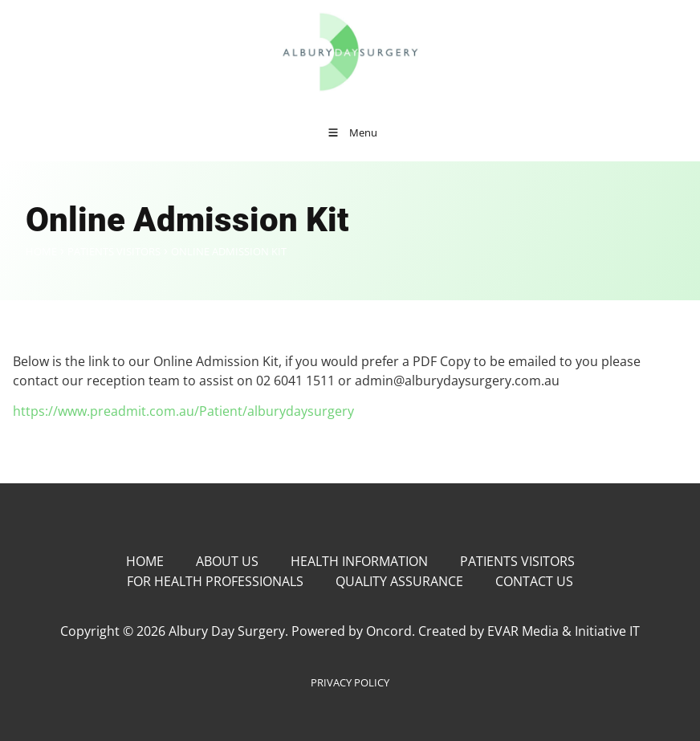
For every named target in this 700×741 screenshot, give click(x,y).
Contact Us (534, 581)
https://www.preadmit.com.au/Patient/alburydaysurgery (183, 411)
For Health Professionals (215, 581)
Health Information (359, 561)
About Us (227, 561)
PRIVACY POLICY (350, 682)
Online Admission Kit (229, 251)
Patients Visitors (114, 251)
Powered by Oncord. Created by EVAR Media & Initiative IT (466, 631)
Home (41, 251)
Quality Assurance (399, 581)
